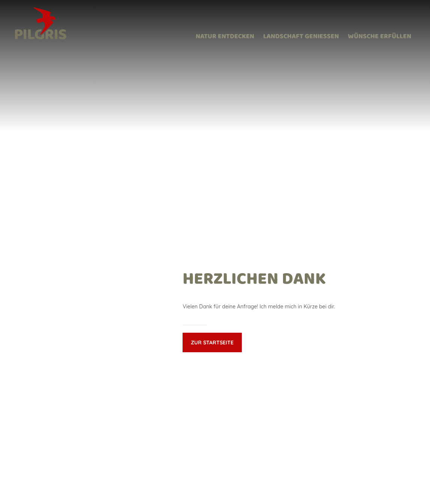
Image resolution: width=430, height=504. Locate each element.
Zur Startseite (212, 342)
